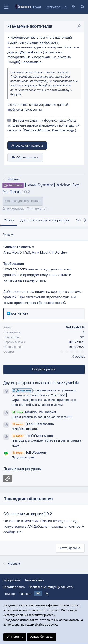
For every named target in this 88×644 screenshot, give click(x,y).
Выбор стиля (11, 580)
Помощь (10, 594)
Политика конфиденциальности (51, 587)
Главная (25, 594)
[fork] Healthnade (33, 424)
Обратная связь (25, 157)
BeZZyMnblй (15, 209)
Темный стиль (34, 580)
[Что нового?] (73, 7)
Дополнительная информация (45, 220)
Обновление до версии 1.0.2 (28, 514)
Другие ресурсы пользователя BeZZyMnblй (41, 383)
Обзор (9, 220)
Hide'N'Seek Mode (32, 436)
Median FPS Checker (34, 412)
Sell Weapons (29, 453)
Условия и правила (27, 146)
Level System (15, 269)
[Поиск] (82, 7)
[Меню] (6, 7)
